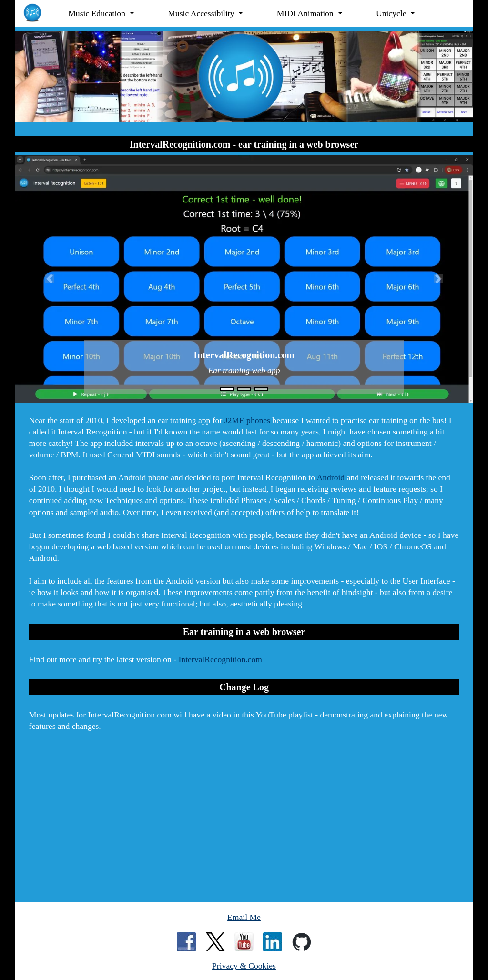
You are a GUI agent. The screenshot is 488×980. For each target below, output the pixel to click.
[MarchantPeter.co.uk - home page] (37, 14)
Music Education (98, 13)
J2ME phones (247, 420)
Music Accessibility (202, 13)
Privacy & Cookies (244, 966)
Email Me (244, 917)
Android (330, 477)
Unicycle (392, 13)
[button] (50, 279)
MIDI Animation (306, 13)
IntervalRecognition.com (220, 659)
